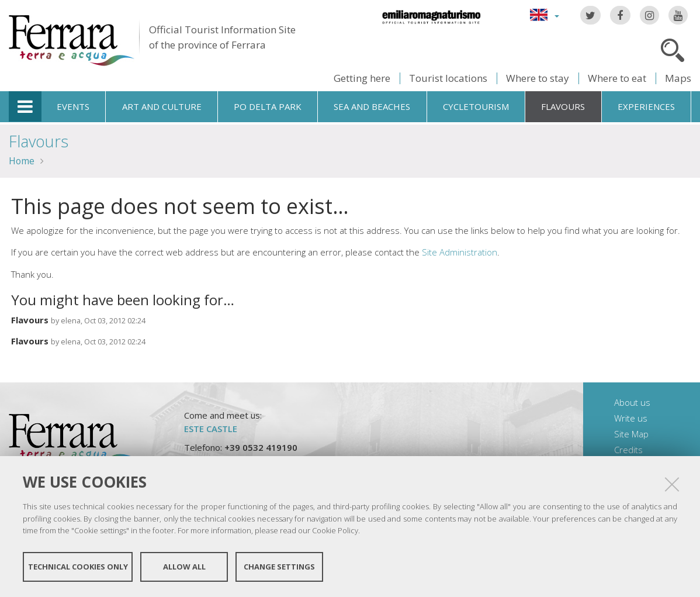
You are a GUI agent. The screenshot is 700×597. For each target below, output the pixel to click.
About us (632, 402)
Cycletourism (476, 106)
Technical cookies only (78, 567)
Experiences (646, 106)
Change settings (279, 567)
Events (73, 106)
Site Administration (460, 252)
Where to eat (617, 78)
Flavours (563, 106)
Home (22, 161)
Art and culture (162, 106)
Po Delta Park (268, 106)
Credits (628, 450)
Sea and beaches (372, 106)
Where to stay (538, 78)
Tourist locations (448, 78)
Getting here (362, 78)
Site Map (631, 434)
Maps (678, 78)
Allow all (184, 567)
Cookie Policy (335, 530)
